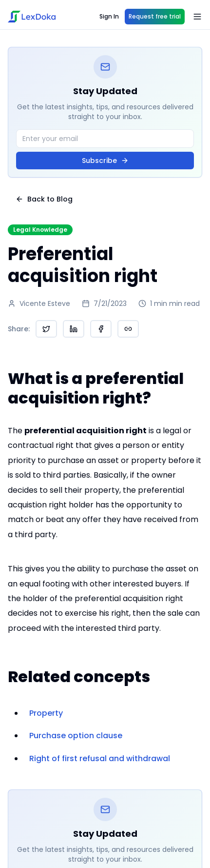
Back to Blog (44, 199)
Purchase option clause (76, 736)
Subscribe (105, 161)
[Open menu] (197, 17)
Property (46, 713)
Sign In (109, 16)
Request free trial (155, 16)
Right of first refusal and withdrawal (100, 758)
